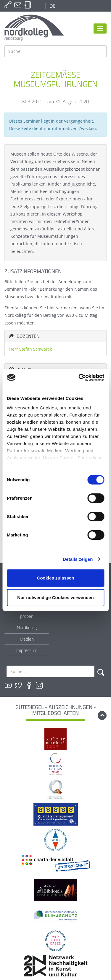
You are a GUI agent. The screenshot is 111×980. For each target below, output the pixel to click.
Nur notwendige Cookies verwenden (55, 597)
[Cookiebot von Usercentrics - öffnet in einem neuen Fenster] (79, 378)
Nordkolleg (27, 627)
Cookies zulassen (56, 578)
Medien (27, 639)
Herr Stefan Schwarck (30, 349)
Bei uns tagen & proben (27, 612)
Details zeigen (78, 559)
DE (52, 6)
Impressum (27, 650)
